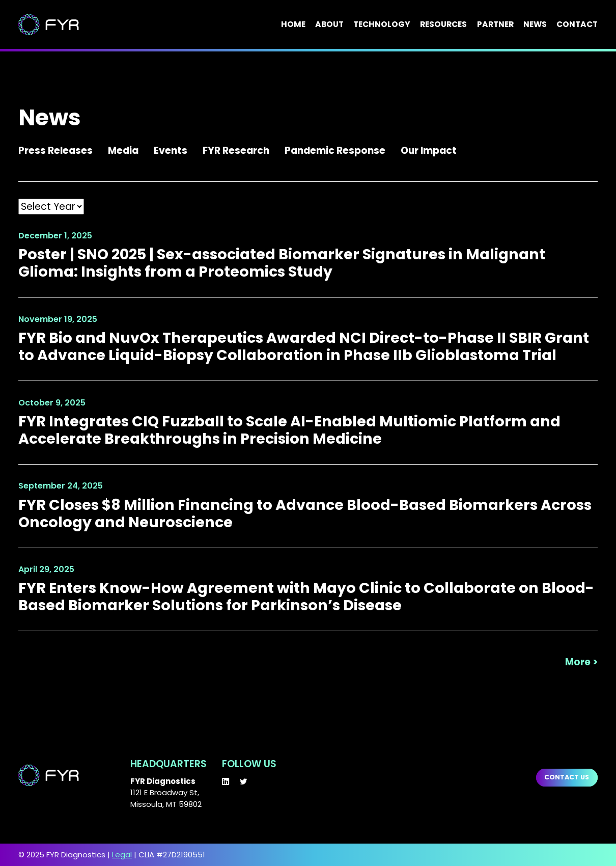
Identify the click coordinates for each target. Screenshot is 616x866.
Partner (495, 25)
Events (171, 151)
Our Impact (429, 151)
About (329, 25)
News (535, 25)
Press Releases (55, 151)
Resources (443, 25)
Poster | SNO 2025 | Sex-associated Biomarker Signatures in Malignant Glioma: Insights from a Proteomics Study (282, 263)
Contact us (567, 777)
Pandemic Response (335, 151)
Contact (577, 25)
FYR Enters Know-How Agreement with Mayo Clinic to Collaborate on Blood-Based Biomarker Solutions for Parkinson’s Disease (306, 597)
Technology (382, 25)
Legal (122, 855)
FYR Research (236, 151)
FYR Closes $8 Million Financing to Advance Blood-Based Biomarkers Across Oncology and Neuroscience (305, 513)
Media (123, 151)
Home (293, 25)
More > (581, 662)
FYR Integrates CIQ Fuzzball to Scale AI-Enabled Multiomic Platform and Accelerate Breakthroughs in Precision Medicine (289, 430)
